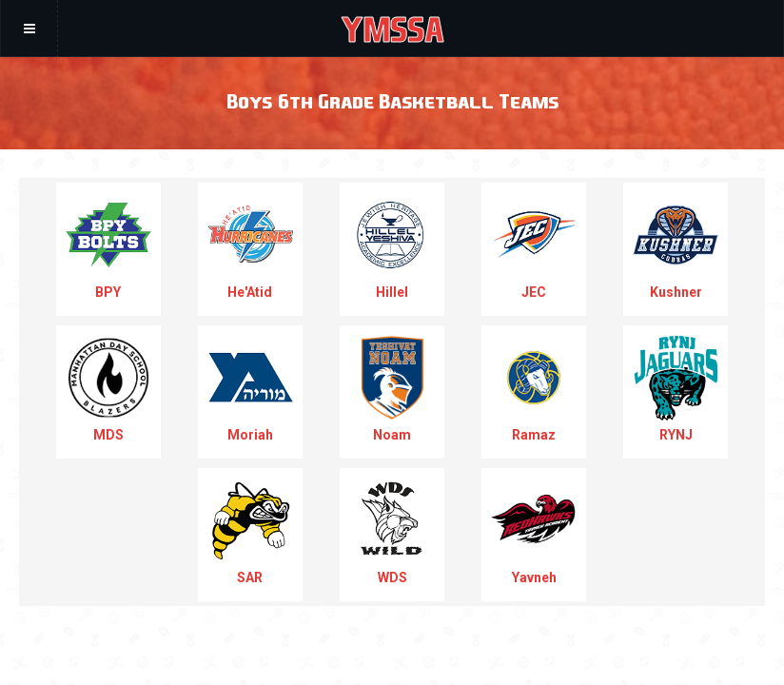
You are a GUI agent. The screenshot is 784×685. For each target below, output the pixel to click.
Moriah (250, 389)
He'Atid (250, 246)
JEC (534, 246)
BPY (108, 246)
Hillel (392, 246)
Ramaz (534, 389)
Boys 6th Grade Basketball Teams (392, 100)
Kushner (676, 246)
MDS (108, 389)
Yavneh (534, 531)
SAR (250, 531)
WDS (392, 531)
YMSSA (392, 29)
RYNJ (676, 389)
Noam (392, 389)
